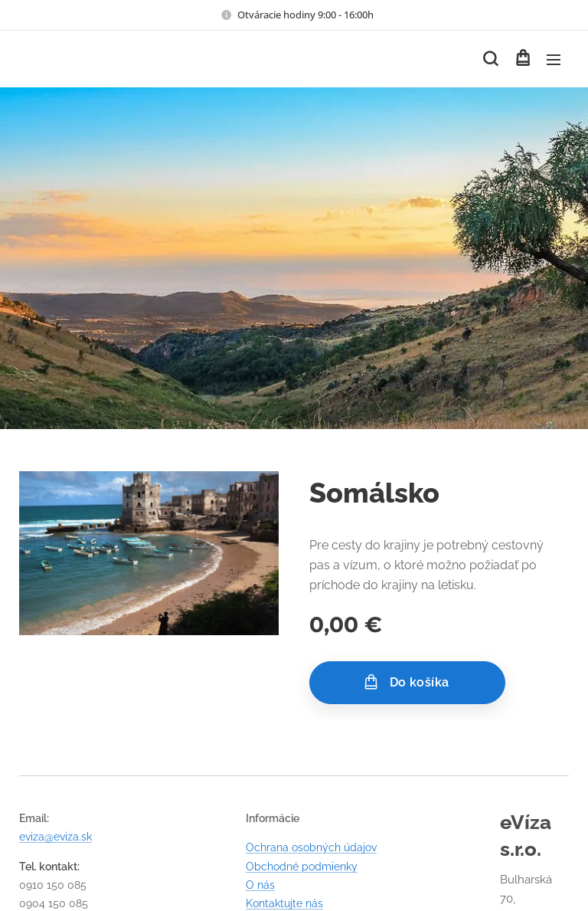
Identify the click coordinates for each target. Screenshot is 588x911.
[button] (490, 59)
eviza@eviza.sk (56, 837)
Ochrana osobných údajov (311, 847)
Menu (554, 60)
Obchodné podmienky (302, 866)
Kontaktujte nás (284, 903)
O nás (260, 885)
